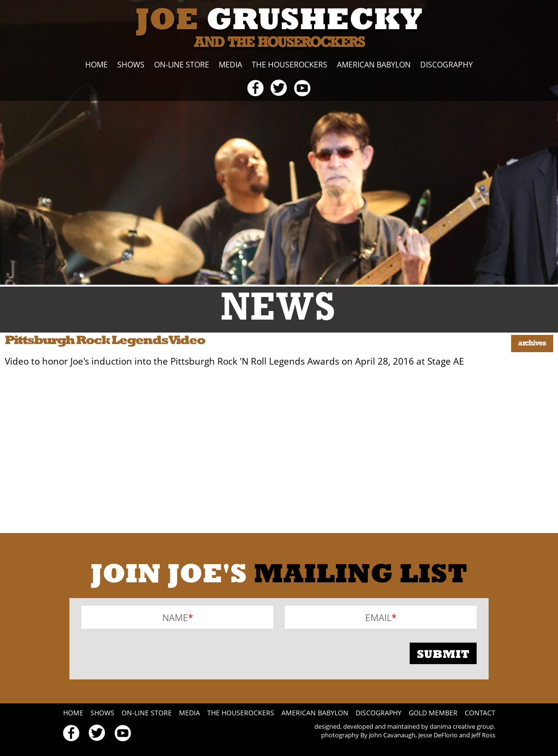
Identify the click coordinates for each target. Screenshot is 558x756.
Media (230, 65)
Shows (131, 65)
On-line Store (182, 65)
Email (378, 617)
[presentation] (154, 653)
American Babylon (374, 65)
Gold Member (433, 713)
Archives (532, 344)
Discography (446, 65)
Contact (480, 713)
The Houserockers (290, 65)
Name (175, 617)
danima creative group (462, 726)
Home (96, 65)
